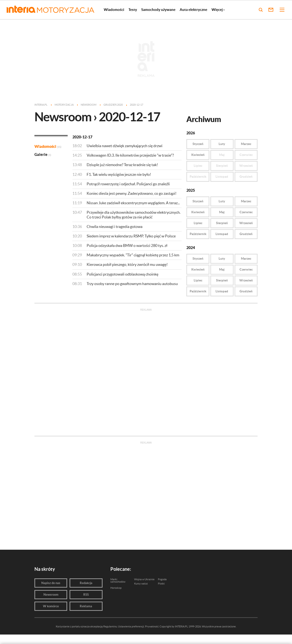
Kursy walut (141, 584)
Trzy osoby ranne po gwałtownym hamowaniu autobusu (132, 284)
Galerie (43, 154)
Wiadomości (114, 10)
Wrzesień (246, 223)
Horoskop (116, 588)
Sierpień (222, 223)
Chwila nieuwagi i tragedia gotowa (115, 227)
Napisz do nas (51, 583)
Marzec (246, 144)
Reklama (86, 606)
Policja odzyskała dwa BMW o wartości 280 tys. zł (127, 245)
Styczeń (198, 144)
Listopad (222, 234)
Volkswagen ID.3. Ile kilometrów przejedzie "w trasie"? (130, 155)
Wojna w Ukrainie (144, 579)
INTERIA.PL (181, 626)
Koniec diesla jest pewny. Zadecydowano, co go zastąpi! (132, 193)
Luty (222, 144)
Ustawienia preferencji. (131, 626)
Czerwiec (246, 212)
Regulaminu (110, 626)
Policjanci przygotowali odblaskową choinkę (122, 274)
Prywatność (152, 626)
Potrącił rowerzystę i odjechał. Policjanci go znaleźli (128, 184)
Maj (222, 212)
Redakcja (86, 583)
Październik (198, 234)
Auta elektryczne (193, 10)
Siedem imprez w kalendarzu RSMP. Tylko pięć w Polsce (131, 236)
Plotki (161, 584)
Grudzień (246, 234)
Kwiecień (198, 155)
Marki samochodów (118, 581)
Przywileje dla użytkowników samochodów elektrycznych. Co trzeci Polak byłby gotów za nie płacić (134, 215)
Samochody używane (158, 10)
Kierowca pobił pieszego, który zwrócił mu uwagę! (127, 264)
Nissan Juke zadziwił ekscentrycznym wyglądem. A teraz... (133, 203)
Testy (133, 10)
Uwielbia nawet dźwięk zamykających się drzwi (125, 146)
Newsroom (51, 595)
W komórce (51, 606)
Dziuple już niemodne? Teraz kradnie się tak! (122, 165)
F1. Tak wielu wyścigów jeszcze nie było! (119, 174)
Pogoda (162, 579)
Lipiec (198, 223)
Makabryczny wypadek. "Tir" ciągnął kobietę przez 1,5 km (133, 255)
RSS (86, 595)
